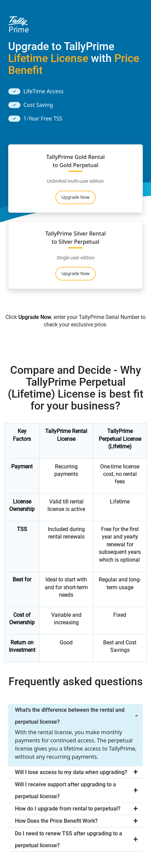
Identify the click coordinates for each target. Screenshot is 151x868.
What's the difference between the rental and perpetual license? (70, 716)
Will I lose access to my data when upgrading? (71, 772)
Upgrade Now (75, 197)
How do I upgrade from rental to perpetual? (68, 809)
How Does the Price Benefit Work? (56, 821)
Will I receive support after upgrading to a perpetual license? (65, 790)
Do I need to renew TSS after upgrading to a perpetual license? (69, 839)
